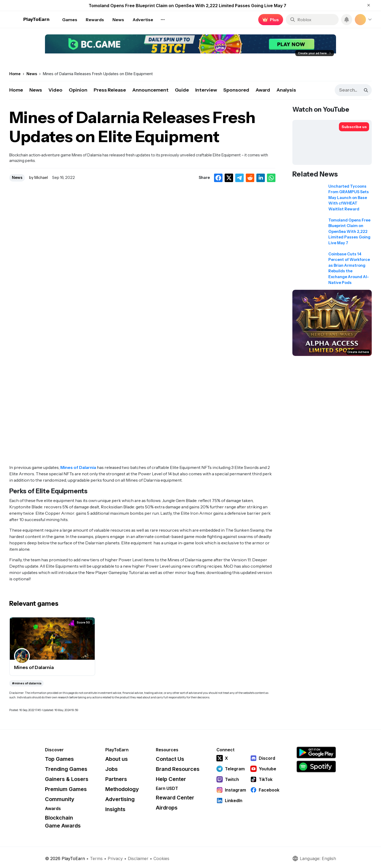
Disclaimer (138, 858)
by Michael (38, 178)
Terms (96, 858)
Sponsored (236, 90)
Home (16, 90)
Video (55, 90)
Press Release (110, 90)
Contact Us (170, 759)
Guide (182, 90)
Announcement (150, 90)
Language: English (314, 858)
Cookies (161, 858)
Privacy (115, 858)
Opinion (78, 90)
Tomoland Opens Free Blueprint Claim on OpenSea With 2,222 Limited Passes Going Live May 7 (187, 6)
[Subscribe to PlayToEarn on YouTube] (354, 127)
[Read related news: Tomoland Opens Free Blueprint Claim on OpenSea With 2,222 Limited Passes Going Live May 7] (332, 233)
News (36, 90)
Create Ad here (358, 352)
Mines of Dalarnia (78, 467)
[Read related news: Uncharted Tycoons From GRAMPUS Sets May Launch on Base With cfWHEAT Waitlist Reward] (332, 200)
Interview (206, 90)
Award (263, 90)
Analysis (286, 90)
